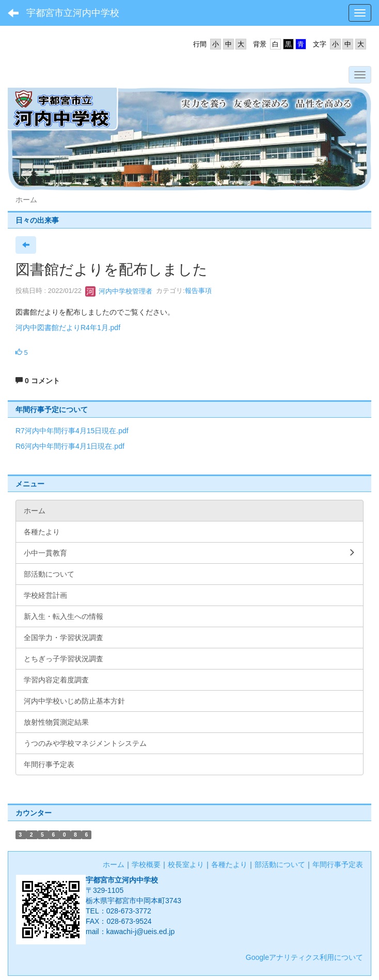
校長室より (186, 864)
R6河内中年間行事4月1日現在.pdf (70, 446)
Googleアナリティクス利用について (304, 957)
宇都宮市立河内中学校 (73, 13)
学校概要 (146, 864)
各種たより (229, 864)
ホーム (114, 864)
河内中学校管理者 (119, 291)
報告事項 (198, 291)
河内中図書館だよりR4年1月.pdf (68, 328)
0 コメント (38, 381)
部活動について (280, 864)
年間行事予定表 (338, 864)
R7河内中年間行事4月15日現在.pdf (72, 431)
